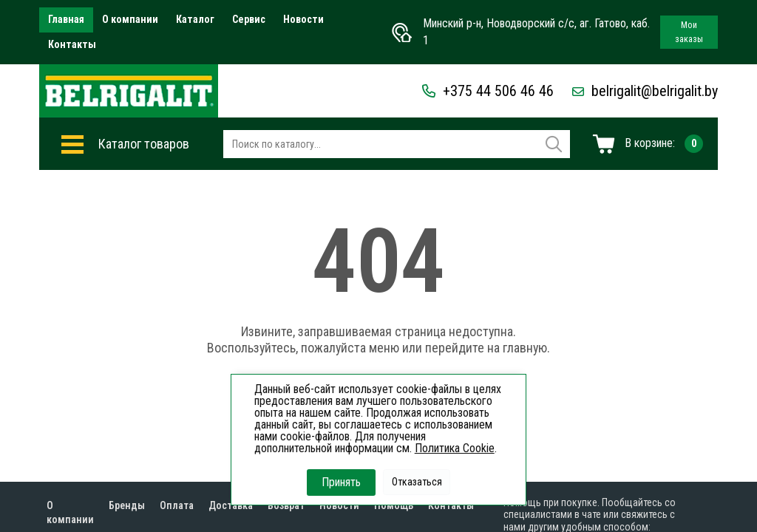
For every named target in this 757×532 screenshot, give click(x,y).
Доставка (231, 505)
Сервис (249, 19)
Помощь (394, 505)
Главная (66, 19)
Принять (341, 482)
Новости (303, 19)
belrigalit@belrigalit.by (645, 91)
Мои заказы (689, 32)
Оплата (177, 505)
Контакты (72, 44)
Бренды (127, 505)
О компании (130, 19)
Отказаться (417, 482)
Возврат (286, 505)
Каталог (195, 19)
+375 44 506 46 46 (488, 91)
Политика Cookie (455, 448)
